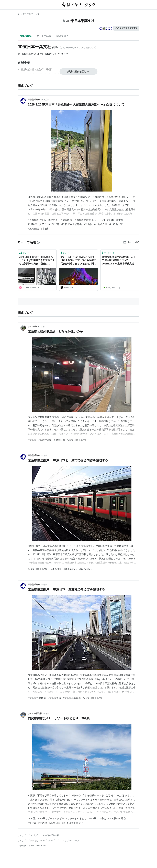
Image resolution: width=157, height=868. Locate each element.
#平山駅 (88, 224)
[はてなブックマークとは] (38, 242)
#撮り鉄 (32, 823)
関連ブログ (62, 36)
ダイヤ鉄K (33, 327)
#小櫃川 (45, 229)
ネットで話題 (44, 36)
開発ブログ (54, 841)
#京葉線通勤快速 (37, 698)
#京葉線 (32, 440)
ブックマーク (26, 253)
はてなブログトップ (70, 841)
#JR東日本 (59, 440)
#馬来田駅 (33, 229)
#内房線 (43, 823)
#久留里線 (54, 224)
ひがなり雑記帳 (35, 713)
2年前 (42, 327)
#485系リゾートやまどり (51, 818)
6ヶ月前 (46, 100)
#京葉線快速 (54, 698)
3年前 (45, 455)
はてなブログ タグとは (28, 841)
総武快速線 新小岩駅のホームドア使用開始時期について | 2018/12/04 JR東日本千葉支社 (119, 260)
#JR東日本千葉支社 (113, 220)
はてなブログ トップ (29, 14)
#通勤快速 (56, 569)
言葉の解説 (26, 36)
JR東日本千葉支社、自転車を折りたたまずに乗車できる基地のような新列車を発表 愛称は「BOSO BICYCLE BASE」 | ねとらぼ (37, 261)
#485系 (32, 818)
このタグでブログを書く (126, 28)
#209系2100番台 (97, 818)
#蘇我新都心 (85, 569)
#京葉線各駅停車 (72, 698)
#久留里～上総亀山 (72, 224)
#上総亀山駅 (116, 224)
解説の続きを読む (78, 71)
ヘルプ (43, 841)
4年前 (47, 713)
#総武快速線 (45, 440)
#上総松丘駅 (101, 224)
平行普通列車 (34, 100)
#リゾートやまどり (76, 818)
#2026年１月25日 (37, 224)
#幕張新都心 (70, 569)
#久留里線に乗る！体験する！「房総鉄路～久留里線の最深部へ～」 (64, 220)
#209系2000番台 (117, 818)
